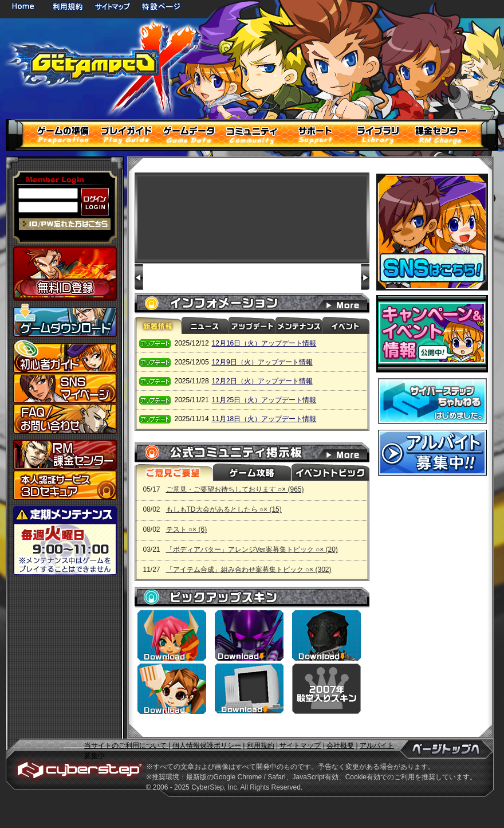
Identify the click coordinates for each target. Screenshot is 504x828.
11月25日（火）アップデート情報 (264, 400)
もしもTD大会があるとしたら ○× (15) (224, 509)
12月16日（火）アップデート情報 (264, 343)
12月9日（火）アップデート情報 (262, 362)
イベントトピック (329, 472)
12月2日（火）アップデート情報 (262, 381)
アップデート (252, 325)
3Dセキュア (65, 485)
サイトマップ (112, 6)
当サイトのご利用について (126, 745)
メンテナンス (299, 325)
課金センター (65, 455)
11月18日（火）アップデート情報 (264, 419)
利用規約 (69, 6)
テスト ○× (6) (187, 529)
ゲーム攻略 (251, 472)
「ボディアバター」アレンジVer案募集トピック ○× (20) (252, 550)
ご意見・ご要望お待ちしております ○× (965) (235, 489)
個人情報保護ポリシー (207, 745)
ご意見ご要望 (174, 472)
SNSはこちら (432, 232)
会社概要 (340, 745)
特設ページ (162, 6)
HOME (25, 6)
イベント (346, 325)
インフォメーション (349, 303)
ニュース (205, 325)
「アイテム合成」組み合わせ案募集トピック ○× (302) (249, 570)
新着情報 (158, 325)
